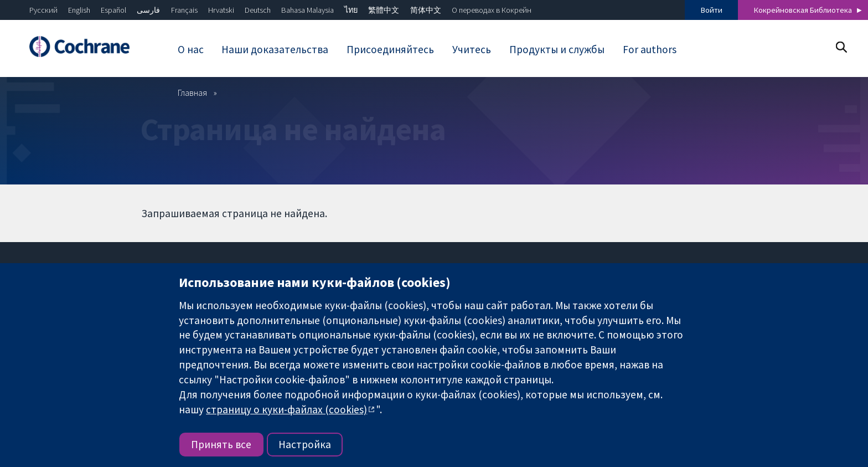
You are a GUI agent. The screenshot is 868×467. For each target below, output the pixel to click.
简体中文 (426, 10)
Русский (43, 10)
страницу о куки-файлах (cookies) (286, 409)
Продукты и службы (557, 49)
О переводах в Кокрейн (492, 10)
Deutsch (258, 10)
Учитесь (472, 49)
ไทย (351, 10)
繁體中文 (384, 10)
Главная (192, 93)
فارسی (148, 10)
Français (184, 10)
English (79, 10)
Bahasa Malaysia (308, 10)
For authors (650, 49)
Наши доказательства (275, 49)
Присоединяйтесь (390, 49)
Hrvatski (221, 10)
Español (113, 10)
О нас (191, 49)
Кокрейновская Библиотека (803, 10)
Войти (712, 10)
